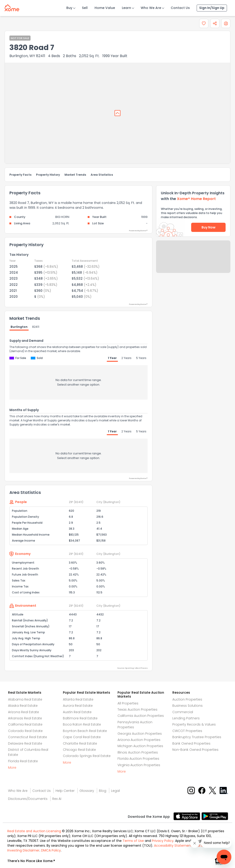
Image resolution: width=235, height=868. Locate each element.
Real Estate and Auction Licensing (34, 831)
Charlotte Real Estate (80, 743)
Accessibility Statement (173, 846)
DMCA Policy (51, 850)
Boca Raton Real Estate (82, 724)
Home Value (105, 8)
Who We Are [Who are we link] (18, 791)
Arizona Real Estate (24, 712)
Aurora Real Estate (78, 706)
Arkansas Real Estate (25, 718)
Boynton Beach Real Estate (85, 731)
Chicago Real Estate (79, 750)
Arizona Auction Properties (139, 740)
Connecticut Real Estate (28, 737)
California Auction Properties (141, 716)
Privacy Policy (163, 841)
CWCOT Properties (187, 731)
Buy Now (208, 227)
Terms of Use (133, 841)
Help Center (65, 791)
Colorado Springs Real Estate (87, 756)
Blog (103, 791)
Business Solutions (187, 706)
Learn (126, 8)
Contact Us (180, 8)
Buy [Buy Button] (69, 8)
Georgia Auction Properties (140, 734)
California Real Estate (25, 724)
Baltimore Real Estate (80, 718)
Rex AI (57, 799)
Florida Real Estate (23, 761)
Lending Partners (186, 718)
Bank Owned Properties (191, 743)
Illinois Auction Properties (138, 752)
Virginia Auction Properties (139, 765)
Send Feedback (193, 261)
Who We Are (151, 8)
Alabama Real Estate (25, 699)
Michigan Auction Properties (140, 746)
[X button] (213, 790)
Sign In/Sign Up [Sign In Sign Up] (212, 8)
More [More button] (12, 768)
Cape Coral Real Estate (82, 737)
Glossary (87, 791)
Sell (85, 8)
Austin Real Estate (77, 712)
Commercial (183, 712)
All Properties (128, 703)
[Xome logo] (12, 7)
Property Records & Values (194, 724)
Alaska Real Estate (23, 706)
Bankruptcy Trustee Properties (197, 737)
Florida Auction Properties (138, 759)
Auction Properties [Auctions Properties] (187, 699)
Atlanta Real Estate (78, 699)
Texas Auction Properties (137, 709)
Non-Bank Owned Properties (195, 750)
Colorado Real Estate (25, 731)
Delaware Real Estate (25, 743)
